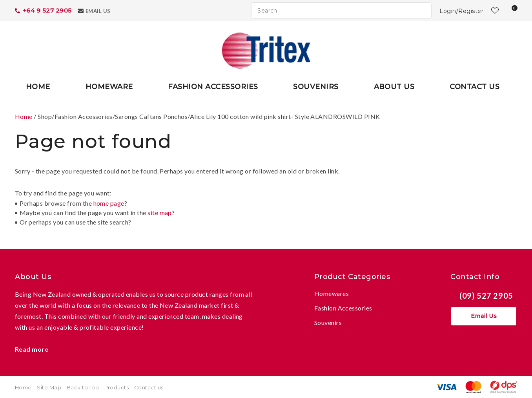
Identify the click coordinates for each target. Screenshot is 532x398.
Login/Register (461, 11)
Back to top (83, 387)
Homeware (109, 87)
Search (422, 11)
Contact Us (475, 87)
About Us (394, 87)
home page (109, 203)
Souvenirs (316, 87)
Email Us (98, 11)
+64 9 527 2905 (47, 10)
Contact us (149, 387)
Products (117, 387)
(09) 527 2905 (486, 296)
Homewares (332, 293)
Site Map (49, 387)
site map (160, 213)
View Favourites (494, 11)
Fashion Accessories (213, 87)
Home (38, 87)
